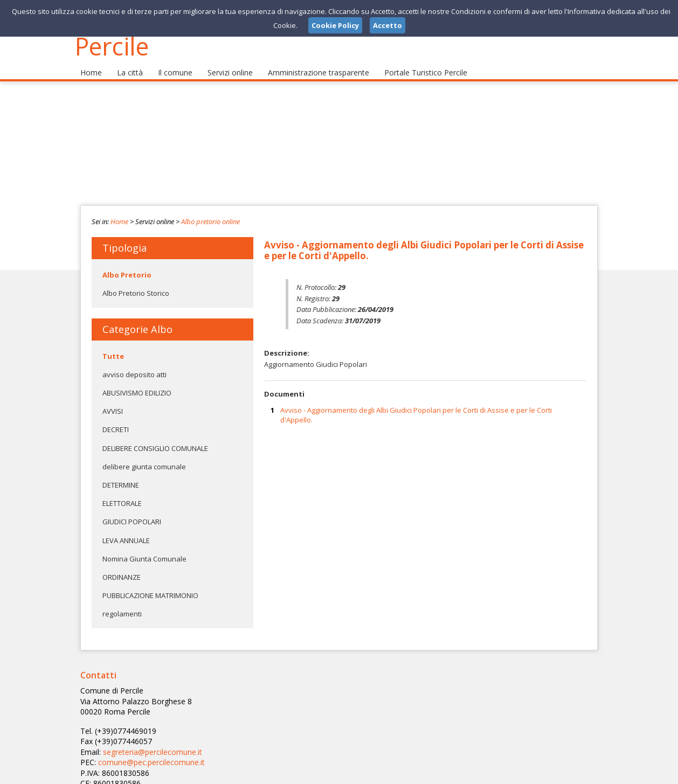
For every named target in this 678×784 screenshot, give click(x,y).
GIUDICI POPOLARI (132, 510)
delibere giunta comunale (144, 454)
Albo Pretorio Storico (136, 281)
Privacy (531, 773)
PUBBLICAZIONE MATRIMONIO (150, 584)
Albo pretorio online (210, 209)
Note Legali (492, 773)
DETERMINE (121, 473)
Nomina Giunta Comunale (144, 546)
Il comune (168, 60)
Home (90, 60)
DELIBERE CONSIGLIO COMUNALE (155, 436)
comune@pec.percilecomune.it (321, 707)
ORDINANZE (122, 565)
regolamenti (122, 602)
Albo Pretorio (127, 262)
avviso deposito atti (134, 362)
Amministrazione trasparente (306, 60)
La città (126, 60)
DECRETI (116, 418)
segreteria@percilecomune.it (323, 698)
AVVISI (113, 399)
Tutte (113, 344)
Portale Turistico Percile (407, 60)
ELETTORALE (122, 491)
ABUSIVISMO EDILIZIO (137, 380)
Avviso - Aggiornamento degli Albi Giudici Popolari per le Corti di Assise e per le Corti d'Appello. (416, 403)
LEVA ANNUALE (126, 528)
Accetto (388, 25)
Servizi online (221, 60)
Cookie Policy (574, 773)
